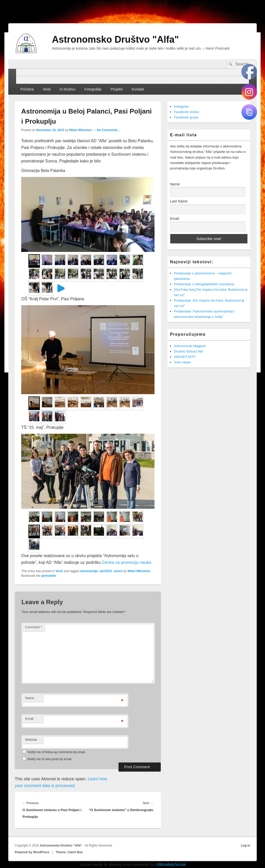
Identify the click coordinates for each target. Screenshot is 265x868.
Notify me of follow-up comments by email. (57, 752)
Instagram (181, 106)
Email (29, 719)
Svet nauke (182, 362)
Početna (27, 89)
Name (30, 698)
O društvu (68, 89)
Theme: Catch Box (69, 852)
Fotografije (93, 89)
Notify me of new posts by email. (50, 759)
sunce (118, 571)
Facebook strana (186, 112)
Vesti (47, 89)
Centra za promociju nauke (126, 562)
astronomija (89, 571)
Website (31, 740)
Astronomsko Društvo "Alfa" (115, 39)
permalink (49, 576)
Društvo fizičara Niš (188, 351)
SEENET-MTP (185, 357)
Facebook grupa (186, 117)
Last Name (179, 201)
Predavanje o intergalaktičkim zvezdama (204, 284)
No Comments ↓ (109, 130)
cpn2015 (106, 571)
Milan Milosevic (80, 130)
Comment (34, 627)
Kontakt (138, 89)
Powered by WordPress (32, 852)
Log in (246, 845)
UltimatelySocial (171, 865)
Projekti (117, 89)
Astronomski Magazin (190, 346)
